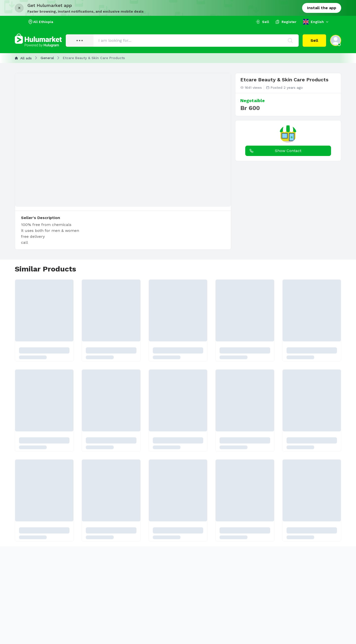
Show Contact (274, 151)
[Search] (290, 41)
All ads (23, 58)
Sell (314, 40)
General (47, 58)
